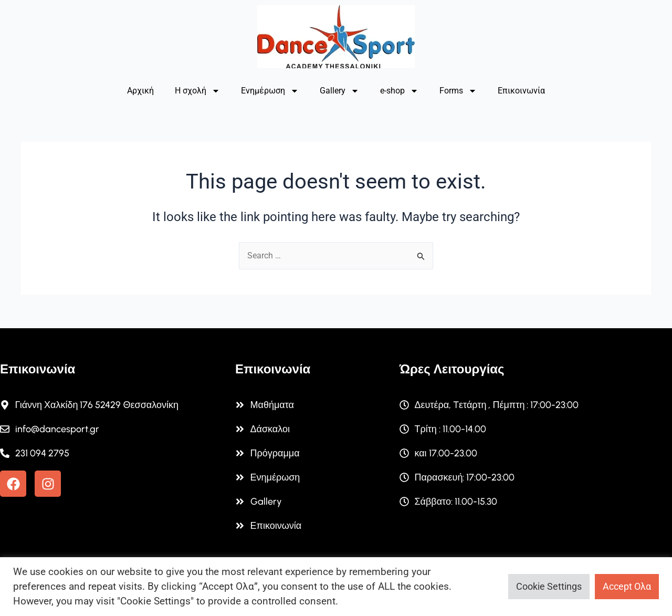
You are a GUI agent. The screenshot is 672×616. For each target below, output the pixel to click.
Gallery (339, 91)
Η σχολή (197, 91)
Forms (458, 91)
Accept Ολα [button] (627, 586)
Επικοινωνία (521, 91)
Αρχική (140, 91)
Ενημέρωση (270, 91)
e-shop (399, 91)
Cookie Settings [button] (549, 586)
